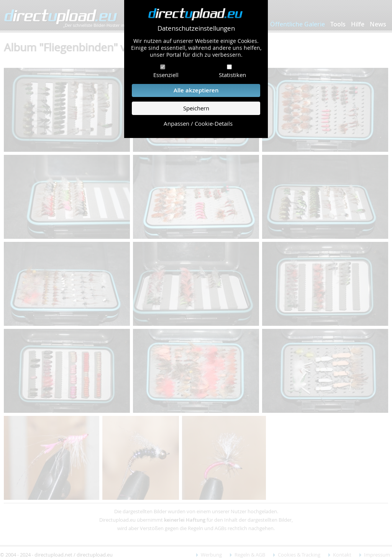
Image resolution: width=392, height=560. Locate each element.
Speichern (196, 108)
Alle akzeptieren (196, 90)
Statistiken (232, 75)
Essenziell (166, 75)
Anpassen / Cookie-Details (198, 124)
